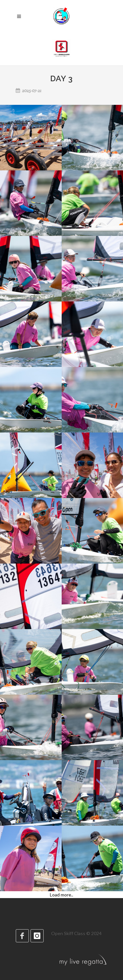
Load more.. (61, 895)
